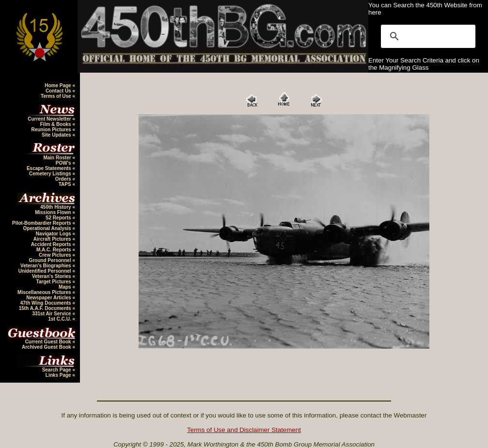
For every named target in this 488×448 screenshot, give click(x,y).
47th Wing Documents (47, 303)
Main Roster (58, 158)
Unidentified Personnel (46, 271)
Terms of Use (56, 96)
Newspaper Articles (49, 298)
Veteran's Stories (52, 276)
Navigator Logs (54, 234)
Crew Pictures (55, 255)
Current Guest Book (49, 342)
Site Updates (57, 135)
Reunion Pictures (52, 130)
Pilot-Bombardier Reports (42, 223)
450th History (56, 207)
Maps (65, 287)
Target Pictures (55, 282)
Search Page (57, 370)
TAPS (66, 184)
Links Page (59, 375)
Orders (64, 179)
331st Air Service (52, 314)
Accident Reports (52, 244)
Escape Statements (50, 168)
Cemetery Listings (51, 174)
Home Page (58, 85)
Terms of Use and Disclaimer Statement (244, 430)
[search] (427, 36)
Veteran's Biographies (46, 266)
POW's (64, 163)
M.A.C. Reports (54, 250)
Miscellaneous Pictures (45, 292)
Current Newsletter (50, 119)
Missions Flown (54, 212)
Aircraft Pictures (53, 239)
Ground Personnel (50, 260)
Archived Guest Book (47, 347)
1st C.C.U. (60, 319)
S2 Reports (59, 218)
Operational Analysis (48, 228)
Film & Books (56, 124)
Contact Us (59, 91)
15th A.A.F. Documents (46, 308)
